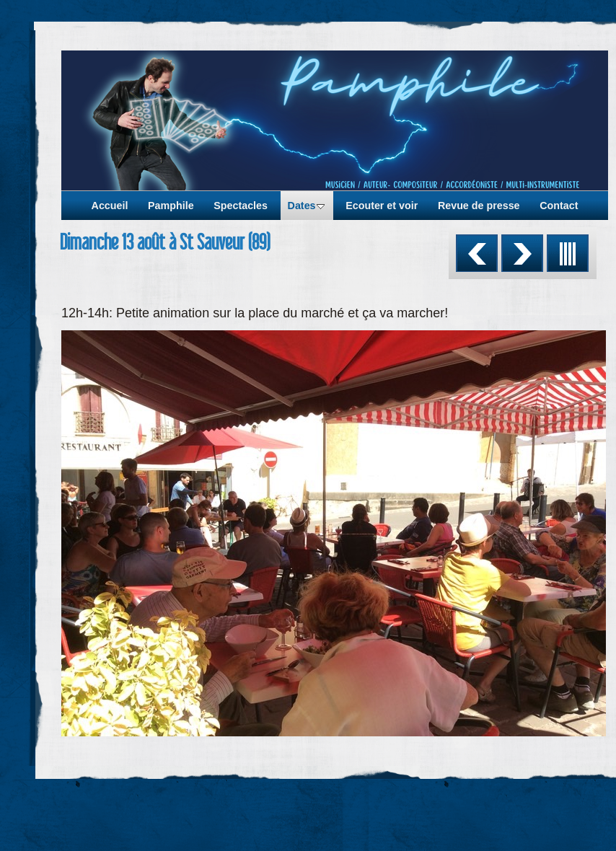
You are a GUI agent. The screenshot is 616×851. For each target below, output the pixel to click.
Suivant (522, 253)
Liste (568, 253)
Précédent (477, 253)
